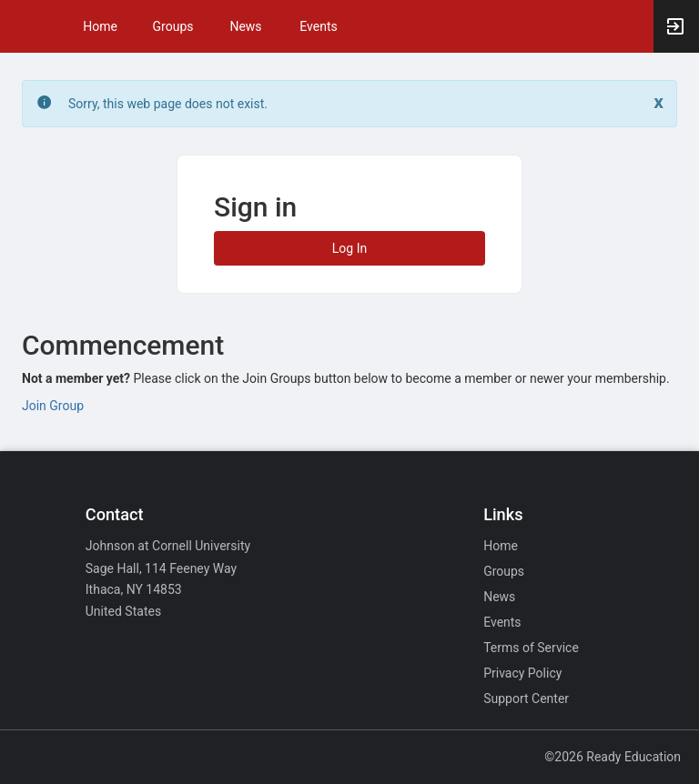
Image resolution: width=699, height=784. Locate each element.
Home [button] (100, 26)
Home (501, 546)
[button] (23, 26)
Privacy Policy (522, 673)
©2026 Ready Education (613, 757)
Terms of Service (531, 648)
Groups (173, 26)
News (245, 26)
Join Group (53, 406)
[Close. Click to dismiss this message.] (658, 102)
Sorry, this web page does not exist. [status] (168, 104)
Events (318, 26)
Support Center (526, 699)
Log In (349, 248)
